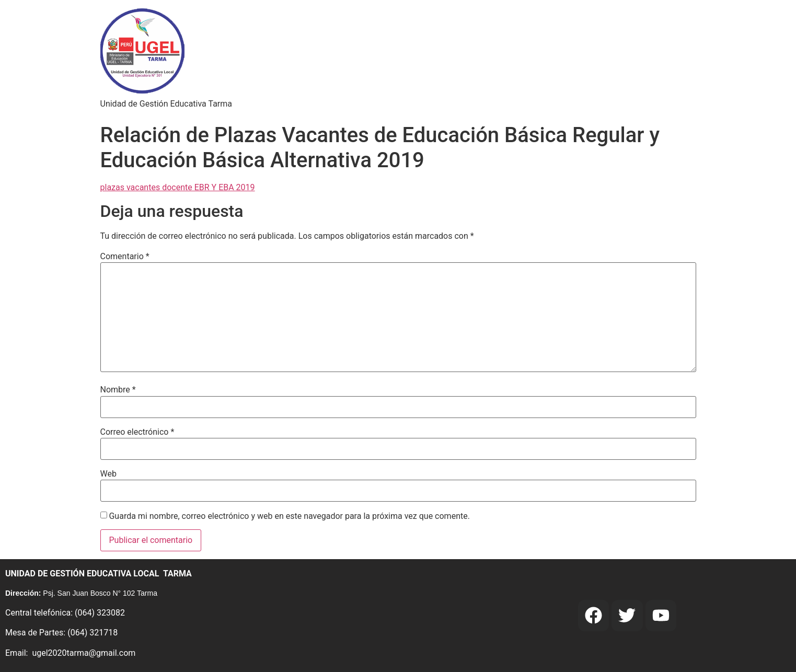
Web (108, 474)
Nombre (118, 390)
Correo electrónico (137, 432)
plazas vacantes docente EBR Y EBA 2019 (178, 187)
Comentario (125, 257)
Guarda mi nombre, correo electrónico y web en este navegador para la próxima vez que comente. (289, 516)
